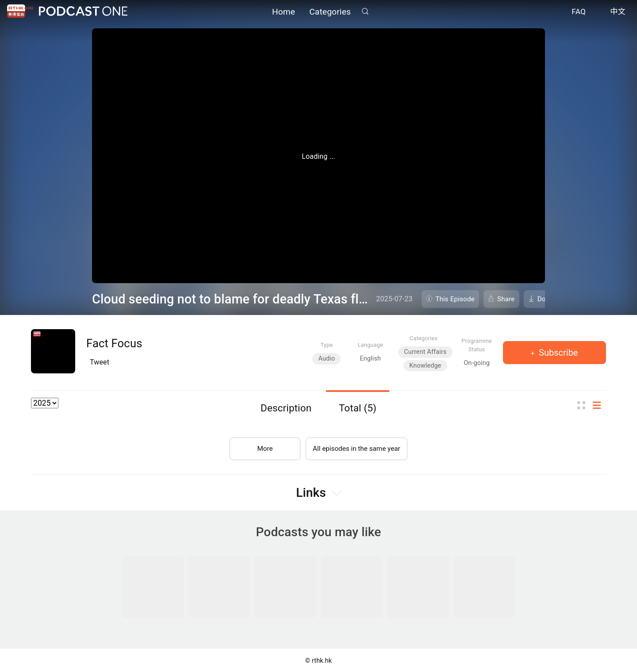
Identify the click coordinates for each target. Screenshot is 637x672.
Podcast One (83, 12)
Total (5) (358, 408)
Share (506, 299)
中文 (618, 12)
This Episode (455, 299)
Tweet (100, 362)
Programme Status (477, 345)
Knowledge (425, 366)
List (599, 405)
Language (370, 345)
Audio (326, 359)
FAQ (579, 12)
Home (284, 12)
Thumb (584, 405)
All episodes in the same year (356, 446)
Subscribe (557, 353)
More (263, 446)
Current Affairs (425, 352)
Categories (330, 12)
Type (326, 345)
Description (286, 408)
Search (365, 12)
